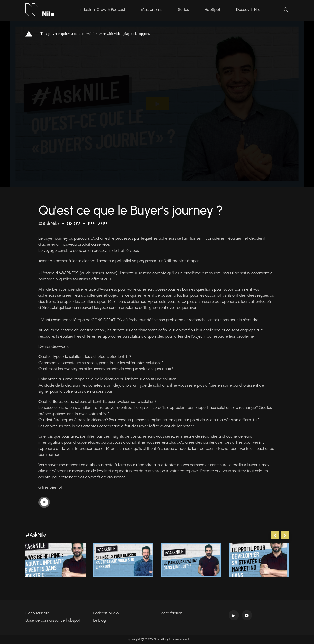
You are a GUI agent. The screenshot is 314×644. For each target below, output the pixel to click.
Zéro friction (172, 613)
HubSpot (213, 10)
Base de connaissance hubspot (53, 620)
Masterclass (152, 10)
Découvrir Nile (249, 10)
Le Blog (100, 620)
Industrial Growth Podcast (103, 10)
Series (184, 10)
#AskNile (49, 224)
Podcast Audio (106, 613)
